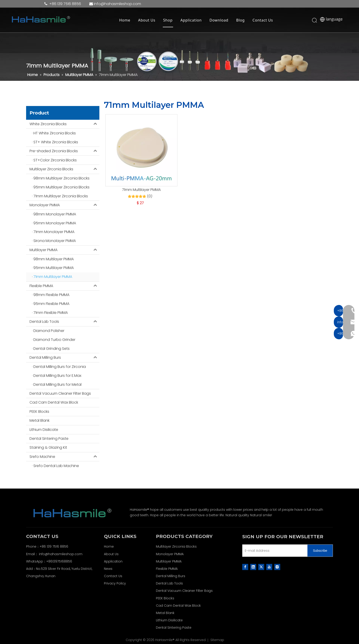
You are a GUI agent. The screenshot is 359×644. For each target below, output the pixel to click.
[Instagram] (277, 567)
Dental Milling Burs (64, 358)
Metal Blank (39, 420)
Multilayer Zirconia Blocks (64, 169)
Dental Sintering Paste (49, 439)
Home (126, 21)
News (108, 569)
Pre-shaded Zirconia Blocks (64, 151)
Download (220, 21)
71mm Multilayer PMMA (141, 190)
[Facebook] (245, 567)
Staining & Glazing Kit (48, 447)
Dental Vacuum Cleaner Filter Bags (60, 393)
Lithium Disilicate (44, 430)
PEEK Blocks (39, 412)
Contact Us (263, 21)
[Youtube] (269, 567)
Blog (241, 21)
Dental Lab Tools (64, 322)
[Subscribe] (320, 551)
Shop (169, 21)
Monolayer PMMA (64, 205)
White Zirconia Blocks (64, 124)
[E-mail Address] (274, 551)
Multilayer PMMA (64, 250)
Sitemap (217, 640)
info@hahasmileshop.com (61, 554)
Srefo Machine (64, 457)
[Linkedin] (253, 567)
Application (192, 21)
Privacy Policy (115, 583)
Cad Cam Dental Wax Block (54, 402)
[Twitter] (261, 567)
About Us (147, 21)
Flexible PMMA (64, 286)
